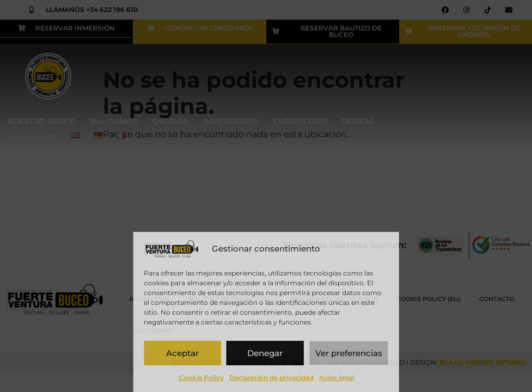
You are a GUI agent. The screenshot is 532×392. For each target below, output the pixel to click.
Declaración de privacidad (271, 378)
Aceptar (182, 353)
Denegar (265, 353)
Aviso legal (337, 378)
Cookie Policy (201, 378)
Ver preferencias (349, 353)
